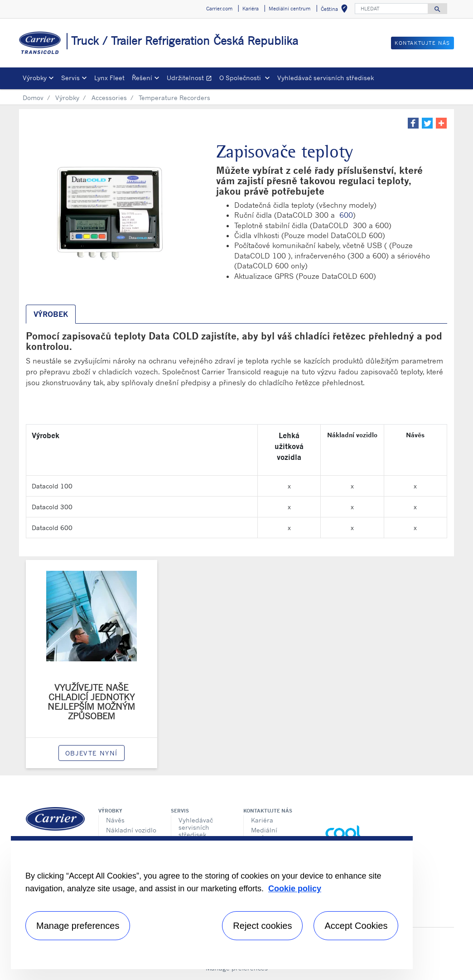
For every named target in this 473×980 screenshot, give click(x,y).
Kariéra (262, 820)
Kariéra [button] (251, 9)
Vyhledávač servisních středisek (326, 78)
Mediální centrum (264, 834)
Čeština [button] (336, 10)
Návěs (115, 820)
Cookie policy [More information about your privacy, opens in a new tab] (295, 889)
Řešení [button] (142, 78)
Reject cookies (262, 926)
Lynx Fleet (109, 78)
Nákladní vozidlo (131, 830)
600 (346, 215)
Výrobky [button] (35, 78)
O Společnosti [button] (241, 78)
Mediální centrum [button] (290, 9)
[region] (212, 903)
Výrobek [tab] (51, 314)
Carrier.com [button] (219, 9)
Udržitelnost (191, 79)
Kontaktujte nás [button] (422, 43)
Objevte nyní (92, 753)
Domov (33, 98)
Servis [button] (70, 78)
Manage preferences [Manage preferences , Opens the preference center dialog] (78, 926)
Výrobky (67, 98)
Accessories (109, 98)
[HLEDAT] (391, 9)
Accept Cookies (356, 926)
